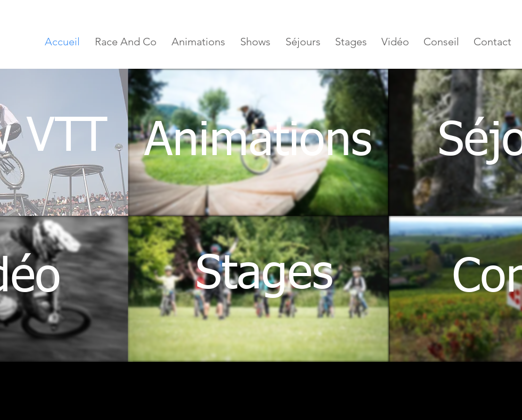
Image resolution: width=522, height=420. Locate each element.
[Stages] (264, 275)
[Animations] (258, 142)
